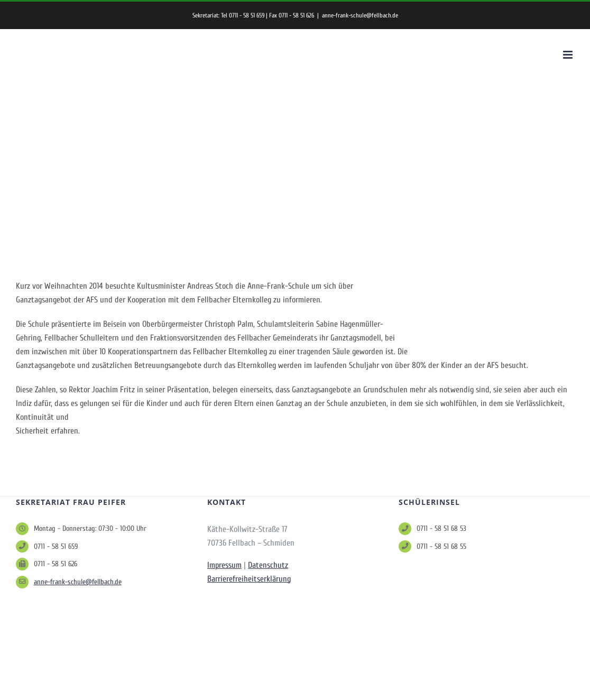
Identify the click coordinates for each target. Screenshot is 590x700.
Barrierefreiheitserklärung (249, 579)
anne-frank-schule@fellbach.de (360, 15)
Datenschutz (268, 565)
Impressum (224, 565)
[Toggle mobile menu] (569, 55)
